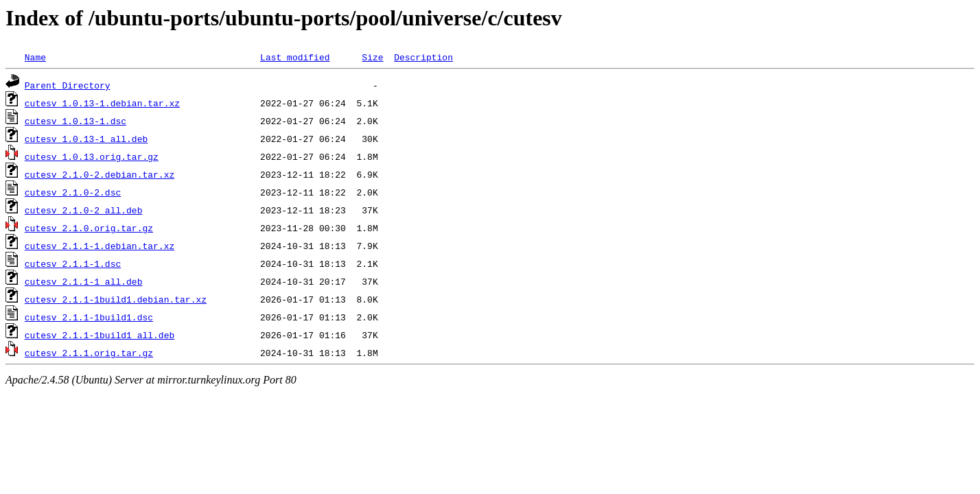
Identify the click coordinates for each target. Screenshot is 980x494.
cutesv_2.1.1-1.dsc (73, 263)
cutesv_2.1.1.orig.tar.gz (89, 353)
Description (423, 57)
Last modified (295, 57)
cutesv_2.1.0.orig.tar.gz (89, 228)
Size (372, 57)
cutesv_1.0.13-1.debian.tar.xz (102, 103)
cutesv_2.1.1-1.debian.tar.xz (100, 246)
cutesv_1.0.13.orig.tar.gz (92, 156)
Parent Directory (68, 85)
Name (35, 57)
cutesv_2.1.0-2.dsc (73, 192)
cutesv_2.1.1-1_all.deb (84, 281)
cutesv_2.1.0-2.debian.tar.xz (100, 174)
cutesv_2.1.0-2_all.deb (84, 210)
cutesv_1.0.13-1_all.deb (86, 139)
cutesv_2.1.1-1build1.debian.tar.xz (116, 299)
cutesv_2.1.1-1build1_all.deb (100, 335)
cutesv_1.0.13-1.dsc (75, 121)
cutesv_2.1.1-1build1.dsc (89, 317)
